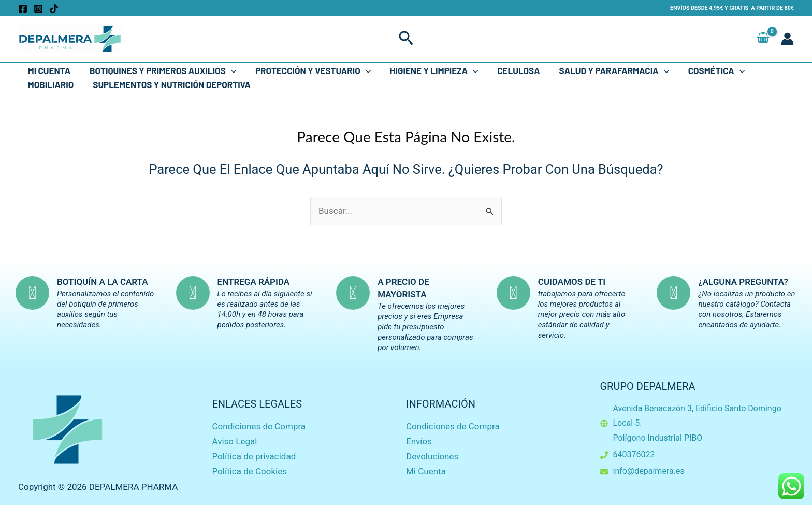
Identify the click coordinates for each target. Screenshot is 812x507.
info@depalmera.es (649, 471)
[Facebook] (23, 9)
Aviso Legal (235, 441)
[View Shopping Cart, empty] (763, 39)
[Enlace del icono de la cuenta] (787, 39)
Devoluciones (432, 456)
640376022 (634, 454)
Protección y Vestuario (309, 71)
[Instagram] (38, 9)
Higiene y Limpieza (428, 71)
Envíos (419, 441)
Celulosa (512, 70)
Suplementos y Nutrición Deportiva (170, 84)
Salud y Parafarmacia (605, 71)
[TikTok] (54, 9)
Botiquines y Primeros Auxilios (161, 71)
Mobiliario (50, 84)
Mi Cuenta (48, 70)
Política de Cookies (250, 471)
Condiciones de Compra (259, 426)
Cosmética (706, 71)
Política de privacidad (254, 456)
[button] (406, 39)
